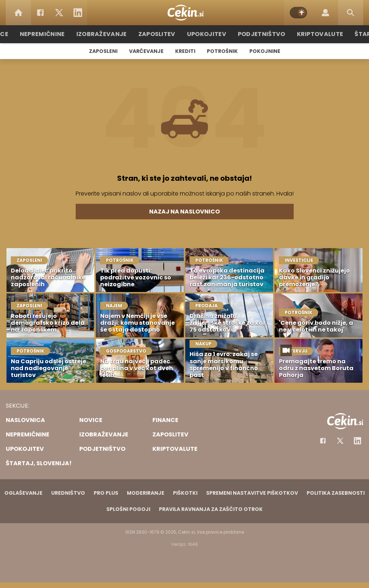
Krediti (185, 51)
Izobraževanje (109, 34)
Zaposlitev (160, 34)
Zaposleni (103, 51)
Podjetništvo (257, 34)
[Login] (325, 13)
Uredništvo (68, 493)
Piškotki (185, 493)
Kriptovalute (312, 34)
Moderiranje (146, 493)
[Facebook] (40, 13)
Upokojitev (207, 34)
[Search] (351, 13)
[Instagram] (357, 441)
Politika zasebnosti (336, 493)
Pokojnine (265, 51)
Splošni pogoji (128, 509)
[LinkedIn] (78, 13)
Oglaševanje (23, 493)
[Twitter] (59, 13)
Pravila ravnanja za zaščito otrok (211, 509)
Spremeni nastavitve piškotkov (252, 493)
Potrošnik (222, 51)
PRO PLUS (106, 493)
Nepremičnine (55, 34)
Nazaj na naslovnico (184, 212)
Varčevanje (146, 51)
